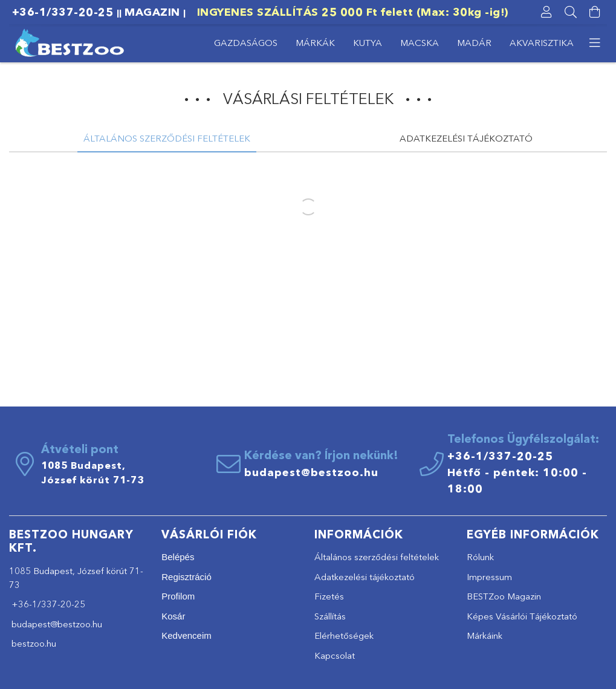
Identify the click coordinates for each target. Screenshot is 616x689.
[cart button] (595, 12)
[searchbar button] (571, 12)
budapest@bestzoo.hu (311, 472)
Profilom (178, 596)
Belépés (178, 557)
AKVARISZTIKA (542, 43)
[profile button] (546, 12)
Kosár (173, 616)
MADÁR (474, 43)
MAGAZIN (154, 12)
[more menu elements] (595, 43)
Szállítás (330, 616)
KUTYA (368, 43)
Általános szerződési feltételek (377, 557)
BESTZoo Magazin (504, 596)
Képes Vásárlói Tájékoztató (522, 616)
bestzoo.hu (33, 643)
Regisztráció (186, 577)
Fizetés (329, 596)
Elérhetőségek (344, 635)
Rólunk (480, 557)
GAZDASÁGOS (246, 43)
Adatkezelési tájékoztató (365, 577)
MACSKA (420, 43)
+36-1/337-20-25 (63, 12)
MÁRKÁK (315, 43)
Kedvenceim (186, 635)
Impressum (489, 577)
